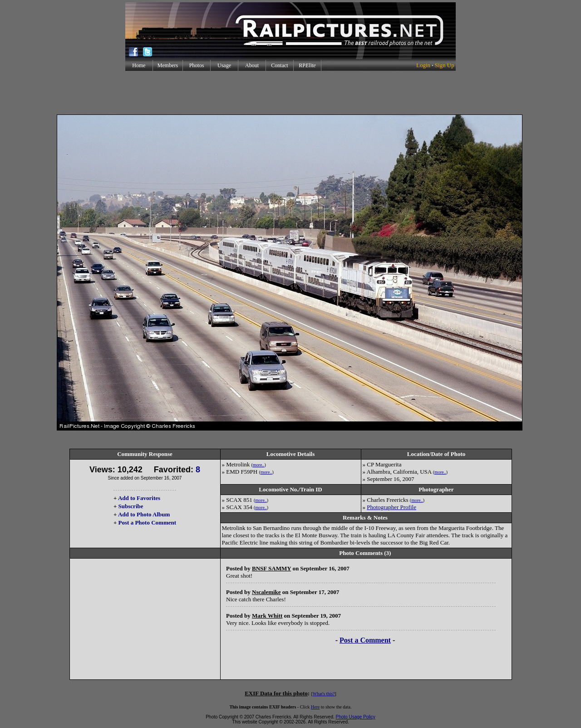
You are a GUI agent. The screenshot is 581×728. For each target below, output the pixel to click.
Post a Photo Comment (147, 522)
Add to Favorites (139, 498)
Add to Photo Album (144, 514)
